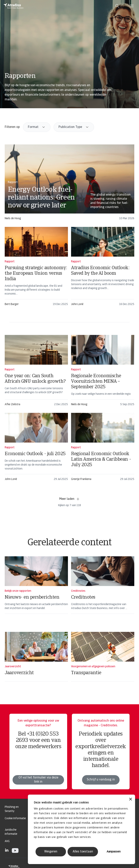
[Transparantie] (103, 662)
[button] (37, 127)
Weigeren (51, 852)
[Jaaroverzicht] (36, 662)
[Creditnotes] (103, 590)
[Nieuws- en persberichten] (36, 590)
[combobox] (37, 127)
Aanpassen (114, 852)
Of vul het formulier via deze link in (38, 789)
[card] (69, 184)
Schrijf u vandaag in (101, 789)
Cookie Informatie (15, 819)
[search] (117, 6)
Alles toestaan (83, 852)
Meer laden (70, 499)
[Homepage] (14, 6)
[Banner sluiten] (131, 800)
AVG (7, 841)
